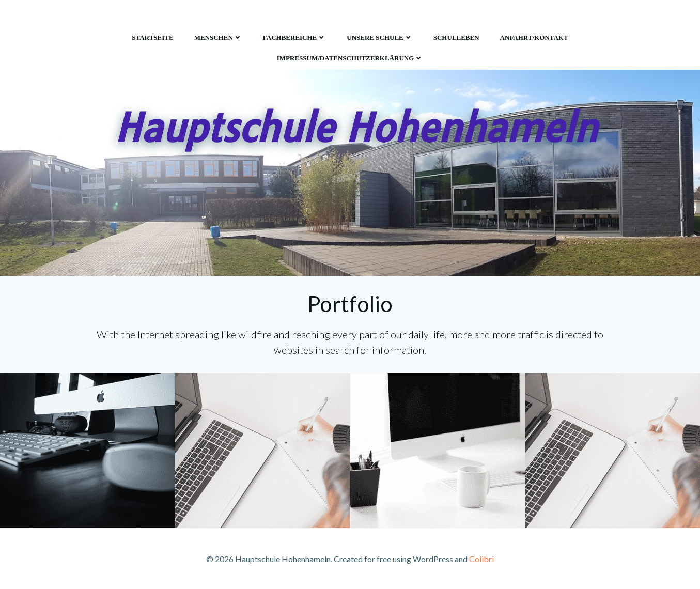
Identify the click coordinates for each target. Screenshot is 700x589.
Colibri (481, 559)
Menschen (218, 37)
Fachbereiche (295, 37)
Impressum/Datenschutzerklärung (350, 58)
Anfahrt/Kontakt (534, 37)
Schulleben (456, 37)
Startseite (152, 37)
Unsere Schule (379, 37)
